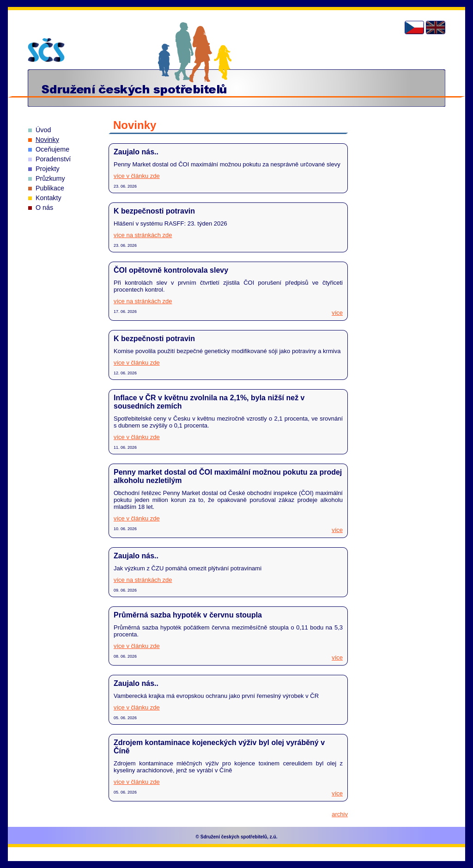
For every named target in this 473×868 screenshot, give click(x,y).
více (337, 313)
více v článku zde (137, 176)
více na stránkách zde (143, 235)
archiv (340, 814)
